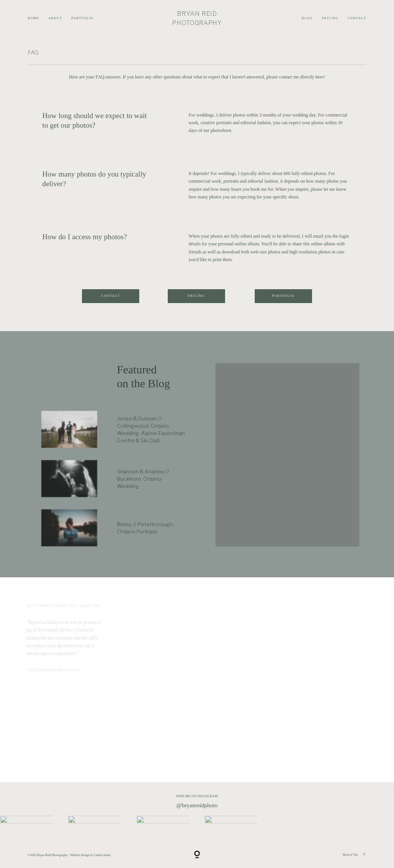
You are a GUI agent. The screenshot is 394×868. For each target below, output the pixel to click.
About (55, 18)
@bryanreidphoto (197, 805)
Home (33, 18)
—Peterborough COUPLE (53, 670)
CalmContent (102, 855)
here (320, 77)
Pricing (330, 18)
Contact (357, 18)
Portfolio (83, 18)
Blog (307, 18)
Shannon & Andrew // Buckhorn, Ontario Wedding (143, 479)
